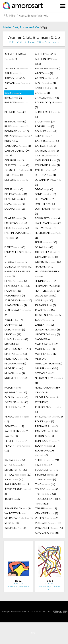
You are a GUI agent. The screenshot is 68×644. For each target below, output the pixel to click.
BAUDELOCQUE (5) (49, 105)
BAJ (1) (42, 93)
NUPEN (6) (13, 388)
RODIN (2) (45, 446)
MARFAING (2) (47, 344)
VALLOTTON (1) (17, 513)
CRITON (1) (14, 175)
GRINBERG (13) (48, 262)
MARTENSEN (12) (18, 349)
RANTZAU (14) (47, 431)
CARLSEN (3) (46, 146)
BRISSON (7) (18, 136)
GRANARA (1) (47, 257)
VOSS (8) (12, 523)
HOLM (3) (13, 291)
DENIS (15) (46, 194)
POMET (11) (14, 426)
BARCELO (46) (47, 98)
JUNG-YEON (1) (16, 305)
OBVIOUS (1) (43, 392)
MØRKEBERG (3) (16, 378)
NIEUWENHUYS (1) (49, 380)
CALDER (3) (47, 141)
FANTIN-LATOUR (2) (18, 235)
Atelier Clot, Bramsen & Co (21, 27)
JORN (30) (44, 300)
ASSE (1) (45, 83)
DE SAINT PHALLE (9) (48, 182)
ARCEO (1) (44, 73)
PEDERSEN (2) (15, 407)
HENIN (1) (46, 281)
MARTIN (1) (45, 349)
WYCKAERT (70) (49, 528)
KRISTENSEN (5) (48, 315)
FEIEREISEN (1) (48, 235)
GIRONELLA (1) (48, 252)
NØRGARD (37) (16, 392)
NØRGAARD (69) (48, 388)
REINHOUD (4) (48, 441)
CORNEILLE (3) (18, 170)
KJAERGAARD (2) (18, 312)
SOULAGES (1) (47, 470)
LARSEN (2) (44, 325)
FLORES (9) (15, 247)
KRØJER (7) (14, 320)
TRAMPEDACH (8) (18, 508)
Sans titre (18, 584)
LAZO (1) (15, 329)
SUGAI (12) (14, 479)
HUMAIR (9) (15, 295)
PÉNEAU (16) (17, 419)
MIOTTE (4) (14, 368)
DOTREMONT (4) (48, 211)
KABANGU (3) (45, 305)
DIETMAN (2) (45, 199)
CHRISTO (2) (17, 165)
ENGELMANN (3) (48, 223)
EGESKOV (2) (16, 223)
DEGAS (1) (44, 189)
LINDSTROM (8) (47, 334)
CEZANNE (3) (15, 160)
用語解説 (57, 612)
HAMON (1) (44, 267)
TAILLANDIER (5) (17, 484)
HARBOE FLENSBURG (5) (17, 274)
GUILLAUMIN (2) (18, 267)
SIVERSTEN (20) (16, 470)
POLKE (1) (45, 421)
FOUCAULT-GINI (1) (18, 254)
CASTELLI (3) (47, 155)
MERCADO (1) (17, 359)
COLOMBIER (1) (47, 165)
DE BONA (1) (45, 175)
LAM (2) (13, 325)
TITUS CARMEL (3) (18, 492)
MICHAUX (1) (15, 363)
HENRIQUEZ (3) (18, 286)
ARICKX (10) (15, 78)
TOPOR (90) (46, 494)
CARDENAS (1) (18, 146)
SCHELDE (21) (47, 460)
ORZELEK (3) (16, 402)
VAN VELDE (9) (47, 513)
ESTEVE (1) (46, 228)
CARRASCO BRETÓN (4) (17, 153)
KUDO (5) (45, 320)
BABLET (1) (46, 88)
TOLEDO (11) (48, 489)
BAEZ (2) (13, 93)
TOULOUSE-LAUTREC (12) (48, 501)
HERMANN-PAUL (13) (47, 286)
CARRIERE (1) (47, 151)
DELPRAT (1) (16, 194)
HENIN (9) (16, 281)
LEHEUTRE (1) (47, 329)
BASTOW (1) (16, 102)
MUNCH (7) (15, 373)
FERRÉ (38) (46, 242)
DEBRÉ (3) (14, 189)
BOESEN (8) (45, 126)
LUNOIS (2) (16, 339)
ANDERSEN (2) (48, 68)
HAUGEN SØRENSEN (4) (47, 274)
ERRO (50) (17, 228)
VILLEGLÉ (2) (47, 518)
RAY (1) (11, 436)
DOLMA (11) (15, 209)
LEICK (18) (13, 334)
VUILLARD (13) (48, 523)
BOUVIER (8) (46, 131)
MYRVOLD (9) (45, 373)
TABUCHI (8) (46, 479)
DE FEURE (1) (17, 180)
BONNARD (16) (17, 131)
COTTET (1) (46, 170)
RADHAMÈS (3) (47, 426)
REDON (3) (45, 436)
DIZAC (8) (15, 204)
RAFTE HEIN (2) (17, 431)
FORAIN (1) (44, 247)
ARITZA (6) (47, 78)
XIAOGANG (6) (47, 533)
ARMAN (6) (18, 85)
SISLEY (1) (44, 465)
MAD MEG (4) (43, 339)
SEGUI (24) (15, 465)
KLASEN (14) (45, 310)
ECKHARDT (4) (48, 218)
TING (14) (45, 484)
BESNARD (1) (15, 121)
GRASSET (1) (16, 262)
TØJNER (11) (46, 508)
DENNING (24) (15, 199)
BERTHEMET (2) (48, 114)
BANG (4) (13, 98)
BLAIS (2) (17, 126)
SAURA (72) (15, 460)
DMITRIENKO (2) (45, 204)
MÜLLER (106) (47, 368)
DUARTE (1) (15, 218)
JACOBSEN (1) (46, 295)
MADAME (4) (12, 344)
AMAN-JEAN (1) (18, 68)
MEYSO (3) (41, 359)
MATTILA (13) (46, 354)
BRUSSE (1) (44, 136)
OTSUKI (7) (42, 402)
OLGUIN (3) (16, 397)
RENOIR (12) (17, 448)
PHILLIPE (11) (49, 416)
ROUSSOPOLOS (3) (45, 453)
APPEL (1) (13, 73)
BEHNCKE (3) (15, 112)
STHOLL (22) (18, 475)
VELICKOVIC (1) (19, 518)
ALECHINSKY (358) (46, 61)
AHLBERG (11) (45, 54)
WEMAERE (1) (16, 528)
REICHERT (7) (16, 441)
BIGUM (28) (45, 121)
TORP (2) (13, 499)
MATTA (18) (16, 354)
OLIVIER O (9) (47, 397)
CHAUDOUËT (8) (47, 160)
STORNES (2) (46, 475)
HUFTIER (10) (48, 291)
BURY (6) (11, 141)
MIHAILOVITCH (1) (49, 363)
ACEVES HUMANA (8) (15, 56)
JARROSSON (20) (18, 300)
